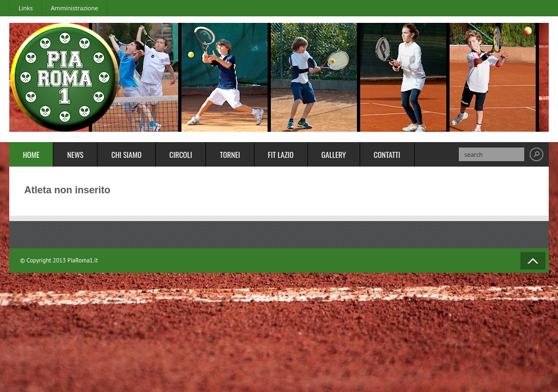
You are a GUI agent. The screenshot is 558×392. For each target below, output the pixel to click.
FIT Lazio (281, 154)
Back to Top (533, 261)
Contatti (387, 154)
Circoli (181, 154)
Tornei (230, 154)
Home (31, 154)
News (75, 154)
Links (26, 8)
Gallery (334, 154)
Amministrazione (74, 8)
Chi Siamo (126, 154)
